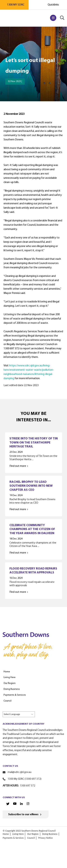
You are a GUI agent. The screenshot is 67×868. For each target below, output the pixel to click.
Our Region (33, 834)
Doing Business (50, 834)
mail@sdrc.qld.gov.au (20, 772)
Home (6, 834)
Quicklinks (53, 5)
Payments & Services (13, 838)
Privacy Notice (45, 838)
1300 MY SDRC (16, 5)
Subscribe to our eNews (23, 815)
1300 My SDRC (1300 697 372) (25, 779)
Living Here (18, 834)
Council (31, 838)
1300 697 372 (28, 786)
